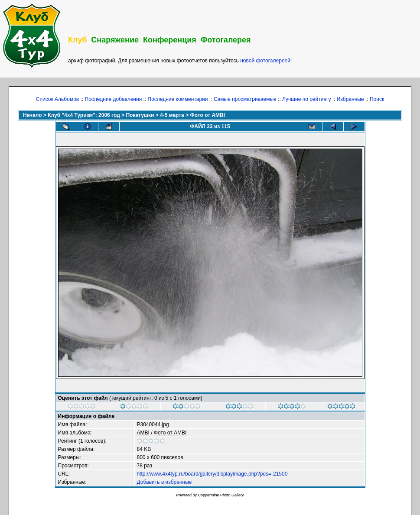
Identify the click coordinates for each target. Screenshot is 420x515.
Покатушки (140, 115)
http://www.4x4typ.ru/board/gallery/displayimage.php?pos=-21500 (212, 474)
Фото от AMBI (207, 115)
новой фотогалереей (265, 61)
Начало (32, 115)
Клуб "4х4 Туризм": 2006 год (84, 115)
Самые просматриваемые (245, 99)
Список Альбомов (57, 99)
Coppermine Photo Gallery (221, 495)
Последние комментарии (178, 99)
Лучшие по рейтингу (306, 99)
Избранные (350, 99)
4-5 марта (172, 115)
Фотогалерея (226, 40)
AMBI (143, 433)
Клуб (77, 40)
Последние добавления (114, 99)
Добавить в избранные (164, 482)
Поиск (377, 99)
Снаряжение (115, 40)
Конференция (170, 40)
